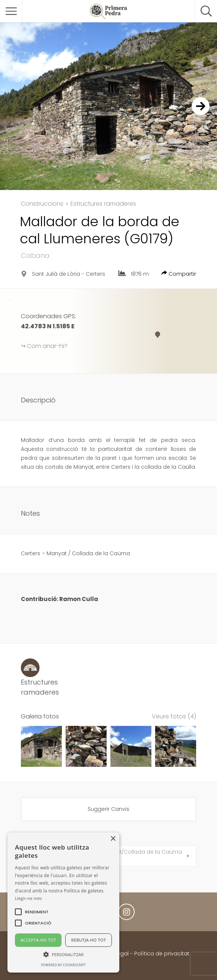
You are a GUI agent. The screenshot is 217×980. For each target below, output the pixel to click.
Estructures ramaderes (103, 204)
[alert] (63, 902)
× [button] (113, 839)
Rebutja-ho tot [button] (89, 940)
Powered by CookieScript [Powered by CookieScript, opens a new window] (63, 965)
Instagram (126, 914)
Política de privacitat (162, 954)
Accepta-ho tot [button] (38, 940)
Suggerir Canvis (108, 809)
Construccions (42, 204)
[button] (37, 912)
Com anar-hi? (47, 346)
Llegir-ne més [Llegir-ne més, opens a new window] (29, 898)
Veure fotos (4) (174, 716)
